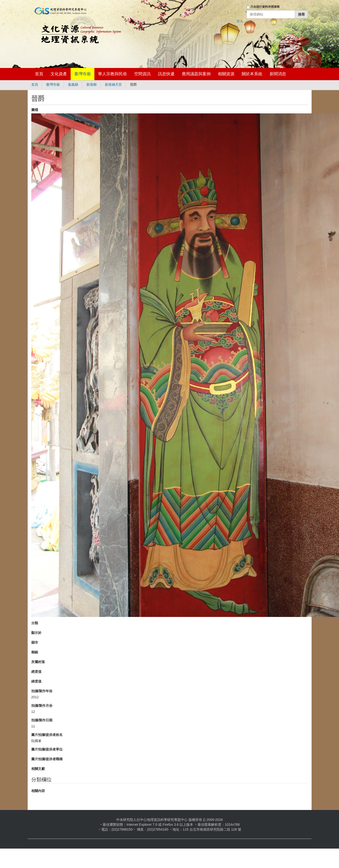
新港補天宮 (113, 84)
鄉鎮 (35, 652)
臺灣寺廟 (83, 74)
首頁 (39, 74)
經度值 (36, 672)
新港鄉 (91, 84)
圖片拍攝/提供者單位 (47, 749)
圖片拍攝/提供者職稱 (47, 759)
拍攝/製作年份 (42, 691)
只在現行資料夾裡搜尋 (265, 7)
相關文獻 (38, 769)
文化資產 (59, 74)
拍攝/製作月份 (42, 706)
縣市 (35, 642)
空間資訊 (142, 74)
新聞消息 (278, 74)
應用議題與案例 (196, 74)
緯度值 (36, 681)
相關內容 (38, 791)
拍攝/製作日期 (42, 720)
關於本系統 (252, 74)
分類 (35, 623)
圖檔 (35, 110)
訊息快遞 (166, 74)
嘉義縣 (73, 84)
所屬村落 (38, 662)
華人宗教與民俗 (112, 74)
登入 (240, 21)
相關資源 (226, 74)
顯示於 (36, 633)
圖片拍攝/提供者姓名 (47, 735)
